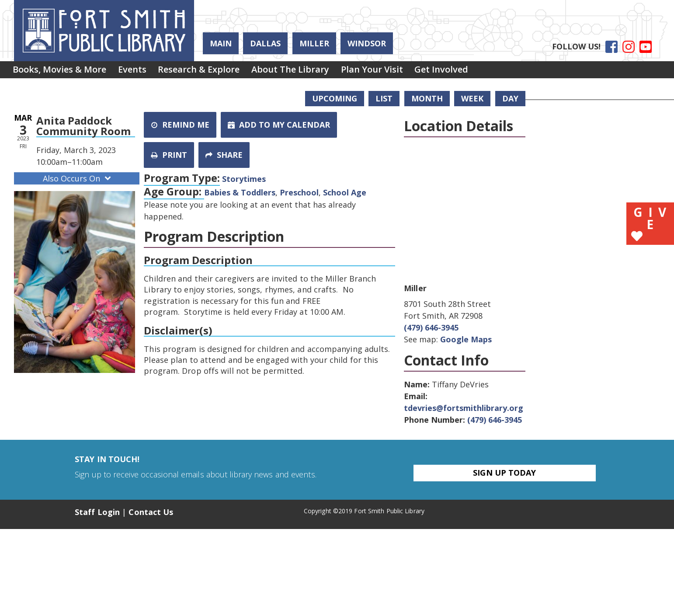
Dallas (265, 43)
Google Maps (466, 339)
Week (472, 98)
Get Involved (474, 71)
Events (141, 71)
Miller (314, 43)
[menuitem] (63, 72)
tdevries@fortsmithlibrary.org (464, 408)
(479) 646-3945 (431, 327)
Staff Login (97, 512)
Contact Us (151, 512)
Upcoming (335, 98)
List (384, 98)
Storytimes (244, 179)
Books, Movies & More (63, 71)
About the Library (311, 71)
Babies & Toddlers (240, 192)
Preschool (299, 192)
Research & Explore (214, 71)
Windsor (367, 43)
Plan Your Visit (398, 71)
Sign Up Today (504, 473)
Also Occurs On (78, 178)
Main (221, 43)
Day (510, 98)
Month (427, 98)
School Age (345, 192)
